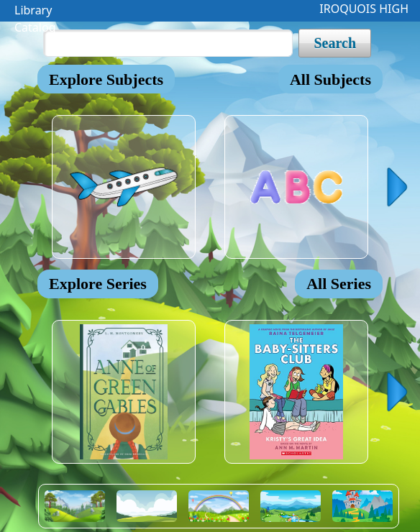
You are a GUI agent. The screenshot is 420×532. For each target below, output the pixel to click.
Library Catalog (35, 12)
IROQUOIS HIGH (364, 9)
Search (335, 43)
